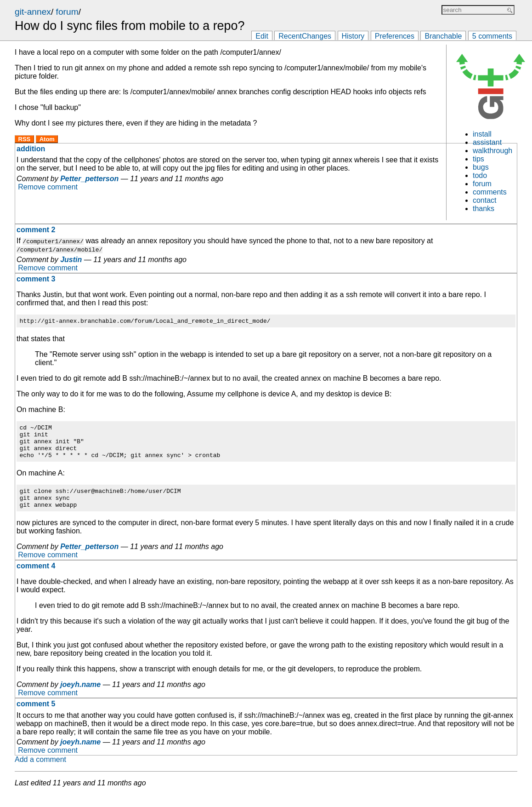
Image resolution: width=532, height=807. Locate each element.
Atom (47, 139)
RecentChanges (305, 36)
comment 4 (36, 578)
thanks (484, 209)
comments (490, 192)
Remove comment (48, 187)
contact (485, 200)
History (353, 36)
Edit (262, 36)
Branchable (443, 36)
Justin (71, 260)
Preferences (395, 36)
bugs (481, 167)
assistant (487, 142)
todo (480, 175)
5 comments (492, 36)
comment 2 (36, 230)
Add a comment (40, 772)
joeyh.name (80, 697)
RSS (25, 139)
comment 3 (36, 279)
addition (31, 149)
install (482, 134)
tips (478, 159)
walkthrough (492, 151)
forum (67, 12)
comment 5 (36, 716)
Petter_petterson (89, 179)
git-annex (33, 12)
